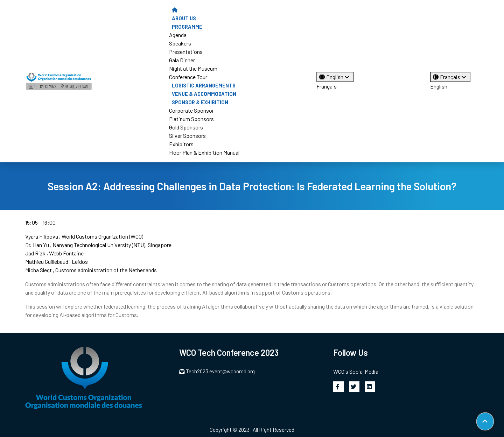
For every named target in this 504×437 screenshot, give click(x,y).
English (335, 77)
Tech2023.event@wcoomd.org (217, 371)
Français (327, 86)
